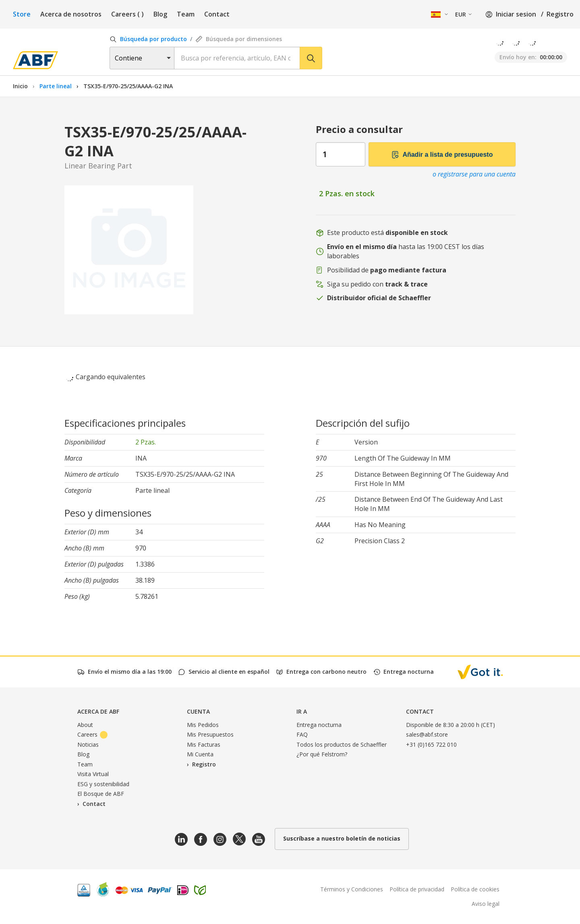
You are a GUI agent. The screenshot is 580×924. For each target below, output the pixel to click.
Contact (217, 14)
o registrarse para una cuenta (474, 174)
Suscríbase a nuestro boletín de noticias (342, 838)
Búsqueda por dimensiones (239, 39)
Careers (127, 14)
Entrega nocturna (319, 725)
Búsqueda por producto (148, 39)
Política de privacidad (417, 889)
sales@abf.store (427, 734)
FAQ (302, 734)
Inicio (20, 86)
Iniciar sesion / (514, 14)
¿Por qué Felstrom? (322, 754)
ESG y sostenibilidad (103, 784)
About (85, 725)
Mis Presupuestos (210, 734)
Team (186, 14)
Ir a (302, 711)
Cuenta (198, 711)
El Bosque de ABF (101, 794)
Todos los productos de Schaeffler (342, 744)
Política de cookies (475, 889)
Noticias (88, 744)
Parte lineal (56, 86)
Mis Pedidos (203, 725)
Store (22, 14)
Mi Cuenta (200, 754)
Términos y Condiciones (352, 889)
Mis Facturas (204, 744)
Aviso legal (486, 904)
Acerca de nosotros (71, 14)
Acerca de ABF (98, 711)
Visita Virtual (93, 774)
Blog (160, 14)
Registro (560, 14)
